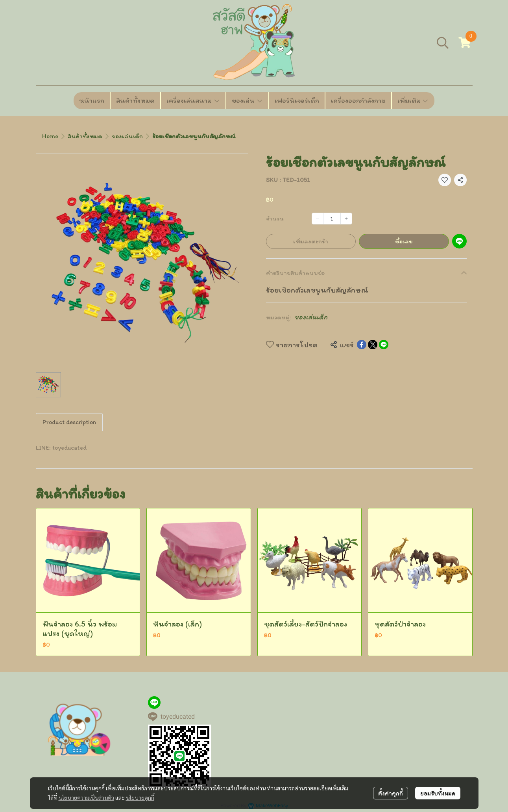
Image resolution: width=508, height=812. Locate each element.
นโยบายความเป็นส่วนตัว (86, 797)
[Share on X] (373, 345)
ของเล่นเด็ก (127, 136)
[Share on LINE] (384, 345)
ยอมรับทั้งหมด (438, 793)
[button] (443, 43)
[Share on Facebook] (362, 345)
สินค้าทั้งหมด (85, 136)
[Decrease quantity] (318, 219)
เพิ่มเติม (413, 100)
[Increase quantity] (346, 219)
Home (50, 136)
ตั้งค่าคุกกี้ (391, 793)
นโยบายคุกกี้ (140, 797)
